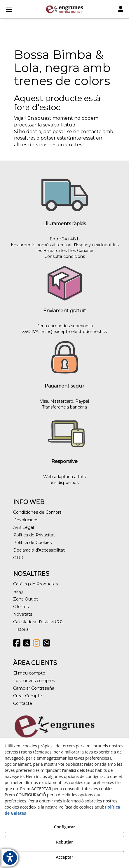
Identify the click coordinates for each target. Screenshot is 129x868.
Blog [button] (18, 591)
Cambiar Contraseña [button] (34, 688)
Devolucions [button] (26, 520)
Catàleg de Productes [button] (35, 584)
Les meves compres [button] (34, 681)
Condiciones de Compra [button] (37, 512)
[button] (64, 9)
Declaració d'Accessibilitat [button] (39, 550)
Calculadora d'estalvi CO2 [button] (38, 622)
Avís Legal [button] (23, 527)
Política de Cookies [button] (32, 543)
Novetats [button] (23, 614)
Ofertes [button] (21, 607)
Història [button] (21, 629)
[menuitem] (64, 512)
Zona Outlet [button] (26, 599)
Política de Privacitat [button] (34, 535)
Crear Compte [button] (28, 696)
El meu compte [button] (29, 673)
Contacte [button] (23, 703)
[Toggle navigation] (121, 10)
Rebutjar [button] (64, 842)
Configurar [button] (64, 827)
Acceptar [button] (64, 857)
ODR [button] (18, 558)
